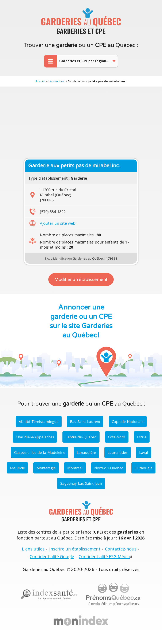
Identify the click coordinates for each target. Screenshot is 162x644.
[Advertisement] (81, 122)
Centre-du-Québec (81, 437)
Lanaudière (86, 452)
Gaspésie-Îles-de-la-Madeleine (40, 452)
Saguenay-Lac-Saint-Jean (81, 483)
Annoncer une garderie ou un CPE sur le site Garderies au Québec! (81, 321)
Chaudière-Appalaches (35, 437)
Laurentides (56, 81)
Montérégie (46, 468)
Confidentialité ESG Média (104, 557)
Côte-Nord (117, 437)
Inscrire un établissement (75, 549)
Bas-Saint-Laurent (85, 422)
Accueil (40, 81)
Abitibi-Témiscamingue (39, 422)
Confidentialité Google (52, 557)
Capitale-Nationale (128, 422)
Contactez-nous (121, 549)
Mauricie (17, 468)
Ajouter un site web (58, 223)
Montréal (75, 468)
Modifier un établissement (81, 280)
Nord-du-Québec (109, 468)
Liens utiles (33, 549)
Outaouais (143, 468)
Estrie (142, 437)
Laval (144, 452)
